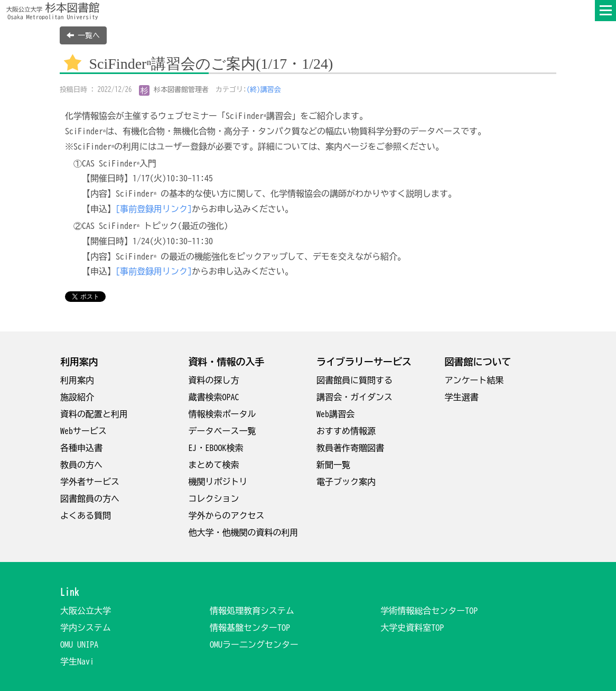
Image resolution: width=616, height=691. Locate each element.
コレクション (214, 499)
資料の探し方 (214, 380)
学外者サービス (90, 482)
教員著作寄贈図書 (350, 448)
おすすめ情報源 (346, 431)
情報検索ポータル (222, 414)
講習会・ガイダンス (354, 397)
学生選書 (462, 397)
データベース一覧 (222, 431)
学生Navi (77, 661)
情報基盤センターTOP (250, 628)
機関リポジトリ (218, 482)
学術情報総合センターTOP (429, 611)
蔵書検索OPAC (214, 397)
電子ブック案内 (346, 482)
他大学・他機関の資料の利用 (244, 532)
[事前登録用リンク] (154, 209)
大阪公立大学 (86, 611)
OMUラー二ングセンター (254, 644)
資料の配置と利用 (94, 414)
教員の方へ (81, 465)
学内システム (86, 628)
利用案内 (77, 380)
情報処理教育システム (252, 611)
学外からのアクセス (227, 515)
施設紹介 (77, 397)
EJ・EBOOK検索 (216, 448)
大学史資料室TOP (412, 628)
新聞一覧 (333, 465)
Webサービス (83, 431)
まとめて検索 (214, 465)
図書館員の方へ (90, 499)
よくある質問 (86, 515)
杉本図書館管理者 (174, 90)
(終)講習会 (264, 90)
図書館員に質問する (354, 380)
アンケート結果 (474, 380)
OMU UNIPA (79, 644)
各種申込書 (81, 448)
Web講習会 (335, 414)
